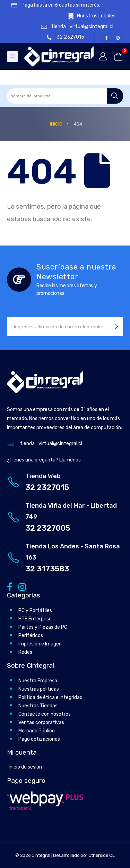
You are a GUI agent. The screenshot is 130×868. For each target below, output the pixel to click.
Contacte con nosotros (45, 714)
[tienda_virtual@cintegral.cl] (73, 27)
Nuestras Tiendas (38, 706)
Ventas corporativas (41, 722)
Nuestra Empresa (38, 681)
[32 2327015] (66, 37)
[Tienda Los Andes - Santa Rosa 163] (65, 558)
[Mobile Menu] (12, 57)
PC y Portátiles (35, 610)
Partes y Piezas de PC (43, 627)
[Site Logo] (59, 56)
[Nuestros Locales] (87, 16)
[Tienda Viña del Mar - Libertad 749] (65, 517)
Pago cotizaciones (39, 739)
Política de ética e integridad (50, 697)
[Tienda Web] (65, 482)
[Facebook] (106, 38)
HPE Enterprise (35, 619)
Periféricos (31, 636)
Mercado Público (37, 731)
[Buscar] (115, 96)
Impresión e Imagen (40, 644)
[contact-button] (116, 327)
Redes (25, 652)
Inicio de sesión (25, 767)
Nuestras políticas (39, 689)
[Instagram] (118, 38)
